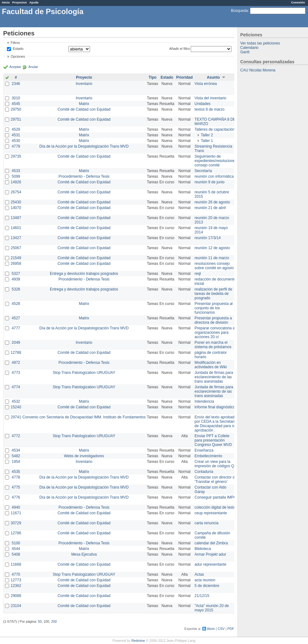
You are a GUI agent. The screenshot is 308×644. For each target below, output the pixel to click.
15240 (16, 407)
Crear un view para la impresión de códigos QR (216, 464)
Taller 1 (207, 141)
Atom (211, 629)
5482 (16, 456)
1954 (16, 462)
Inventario (84, 84)
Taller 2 (207, 135)
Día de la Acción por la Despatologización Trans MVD (84, 146)
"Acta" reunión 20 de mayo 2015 (212, 608)
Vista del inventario (210, 98)
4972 (16, 363)
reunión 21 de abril (210, 208)
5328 (16, 289)
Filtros (15, 43)
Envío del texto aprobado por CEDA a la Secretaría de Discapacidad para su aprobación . (216, 424)
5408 (16, 554)
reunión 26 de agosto (212, 202)
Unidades (202, 104)
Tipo (153, 77)
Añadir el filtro (179, 49)
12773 (16, 580)
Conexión (298, 2)
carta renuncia (206, 523)
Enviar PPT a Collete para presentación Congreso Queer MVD (213, 440)
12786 (16, 533)
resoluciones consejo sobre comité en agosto (214, 266)
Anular (33, 67)
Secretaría (203, 171)
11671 (16, 513)
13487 (16, 218)
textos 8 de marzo (209, 109)
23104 (16, 606)
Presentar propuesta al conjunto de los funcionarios (213, 308)
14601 (16, 228)
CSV (221, 629)
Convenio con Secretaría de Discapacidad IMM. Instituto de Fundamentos (84, 417)
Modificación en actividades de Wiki (211, 365)
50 (40, 621)
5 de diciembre (207, 586)
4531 (16, 135)
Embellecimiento (208, 456)
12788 (16, 353)
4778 (16, 477)
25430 (16, 202)
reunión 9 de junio (209, 182)
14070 (16, 208)
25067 (16, 248)
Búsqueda (239, 11)
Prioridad (185, 77)
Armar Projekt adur (210, 554)
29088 (16, 596)
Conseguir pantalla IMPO (215, 497)
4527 (16, 318)
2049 (16, 343)
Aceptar (15, 67)
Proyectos (19, 2)
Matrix (84, 104)
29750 (16, 109)
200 (54, 621)
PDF (231, 629)
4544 (16, 549)
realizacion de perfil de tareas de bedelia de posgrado (213, 294)
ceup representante (211, 513)
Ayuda (34, 2)
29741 (16, 417)
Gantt (245, 52)
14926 (16, 182)
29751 (16, 119)
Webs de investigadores (84, 456)
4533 (16, 171)
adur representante (210, 564)
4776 (16, 497)
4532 (16, 401)
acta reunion (205, 580)
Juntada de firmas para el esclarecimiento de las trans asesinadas (216, 377)
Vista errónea (206, 84)
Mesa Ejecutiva (84, 554)
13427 (16, 238)
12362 (16, 586)
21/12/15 (202, 596)
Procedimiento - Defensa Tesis (84, 176)
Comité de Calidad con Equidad (84, 109)
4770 (16, 574)
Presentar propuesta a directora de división (213, 320)
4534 (16, 450)
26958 (16, 264)
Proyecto (84, 77)
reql (198, 274)
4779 (16, 146)
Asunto (213, 77)
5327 (16, 274)
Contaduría (204, 472)
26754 (16, 192)
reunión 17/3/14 (207, 238)
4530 (16, 141)
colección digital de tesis (215, 507)
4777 (16, 328)
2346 (16, 84)
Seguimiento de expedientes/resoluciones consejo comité (216, 161)
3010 (16, 98)
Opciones (18, 56)
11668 (16, 564)
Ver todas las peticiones (260, 43)
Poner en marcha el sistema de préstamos (213, 345)
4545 (16, 104)
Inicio (6, 2)
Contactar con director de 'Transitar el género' (216, 479)
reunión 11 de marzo (212, 258)
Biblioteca (203, 549)
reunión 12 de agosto (212, 248)
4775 (16, 487)
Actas (199, 574)
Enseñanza (204, 450)
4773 (16, 373)
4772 (16, 436)
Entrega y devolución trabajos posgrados (84, 274)
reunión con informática (214, 176)
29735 (16, 156)
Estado (18, 49)
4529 (16, 129)
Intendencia (204, 401)
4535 (16, 472)
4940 (16, 507)
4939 (16, 279)
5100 (16, 543)
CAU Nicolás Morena (258, 70)
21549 (16, 258)
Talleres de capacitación (215, 129)
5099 (16, 176)
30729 (16, 523)
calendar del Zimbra (211, 543)
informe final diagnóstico (215, 407)
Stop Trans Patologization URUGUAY (84, 373)
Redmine (138, 641)
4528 (16, 304)
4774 (16, 387)
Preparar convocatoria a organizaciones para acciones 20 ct (215, 332)
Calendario (249, 48)
